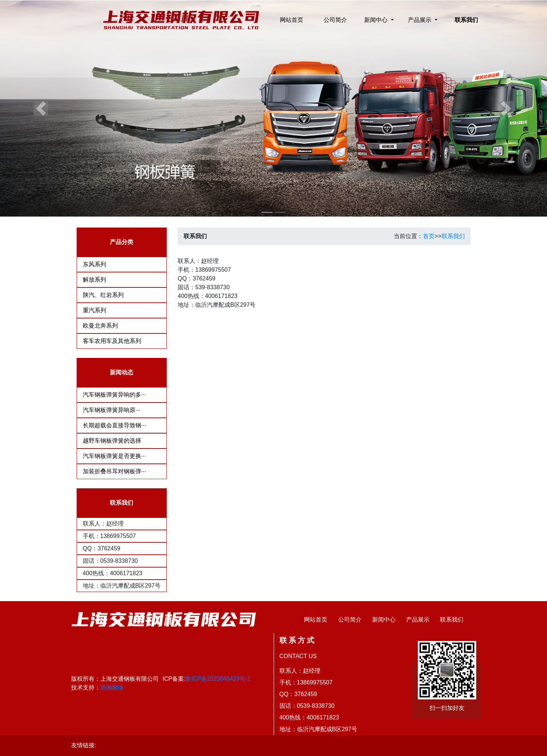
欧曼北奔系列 (100, 326)
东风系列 (95, 264)
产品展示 (418, 620)
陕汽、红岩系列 (103, 295)
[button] (41, 108)
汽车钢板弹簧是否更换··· (114, 456)
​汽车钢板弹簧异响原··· (111, 410)
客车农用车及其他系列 (112, 341)
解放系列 (95, 280)
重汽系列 (95, 310)
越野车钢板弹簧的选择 (112, 441)
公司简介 (335, 20)
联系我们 (466, 20)
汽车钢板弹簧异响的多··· (114, 395)
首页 (429, 236)
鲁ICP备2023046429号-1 (218, 679)
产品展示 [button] (420, 20)
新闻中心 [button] (377, 20)
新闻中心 (384, 620)
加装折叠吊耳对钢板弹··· (114, 471)
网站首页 (292, 20)
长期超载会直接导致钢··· (114, 425)
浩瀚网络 (112, 688)
